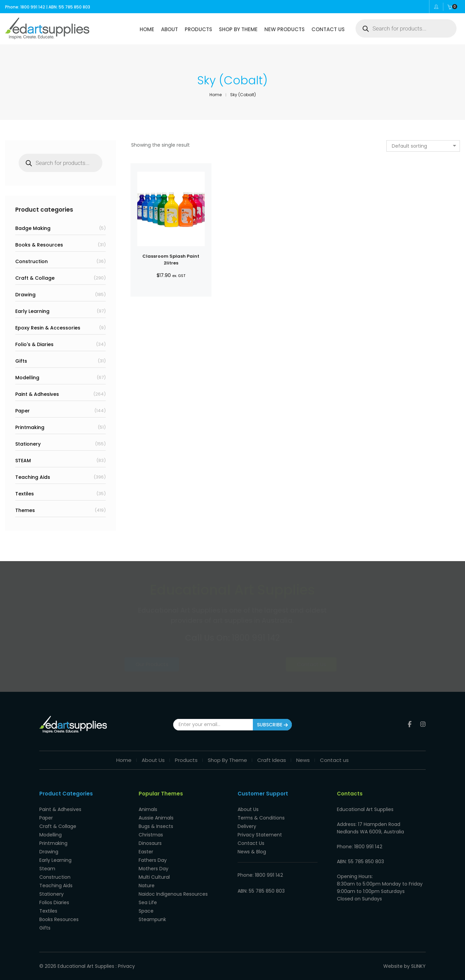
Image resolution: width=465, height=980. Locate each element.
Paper (23, 411)
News (303, 760)
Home (124, 760)
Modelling (27, 378)
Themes (25, 510)
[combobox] (423, 146)
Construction (32, 261)
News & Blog (252, 852)
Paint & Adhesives (37, 394)
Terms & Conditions (261, 818)
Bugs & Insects (156, 826)
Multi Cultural (154, 877)
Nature (147, 886)
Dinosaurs (150, 843)
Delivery (247, 826)
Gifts (21, 361)
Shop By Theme (227, 760)
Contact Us (286, 664)
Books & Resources (39, 245)
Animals (148, 809)
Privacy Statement (260, 835)
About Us (153, 760)
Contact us (334, 760)
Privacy (126, 966)
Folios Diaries (54, 902)
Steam (47, 869)
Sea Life (148, 902)
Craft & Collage (35, 278)
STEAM (23, 461)
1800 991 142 (256, 638)
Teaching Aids (33, 477)
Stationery (28, 444)
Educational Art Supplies (86, 966)
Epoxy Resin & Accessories (48, 328)
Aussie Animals (156, 818)
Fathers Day (153, 860)
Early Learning (32, 311)
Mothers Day (154, 869)
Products (186, 760)
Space (146, 911)
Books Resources (59, 919)
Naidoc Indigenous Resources (173, 894)
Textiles (25, 494)
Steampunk (152, 919)
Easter (146, 852)
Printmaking (30, 427)
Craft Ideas (272, 760)
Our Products (179, 664)
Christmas (151, 835)
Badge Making (33, 228)
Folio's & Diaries (34, 344)
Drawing (25, 295)
